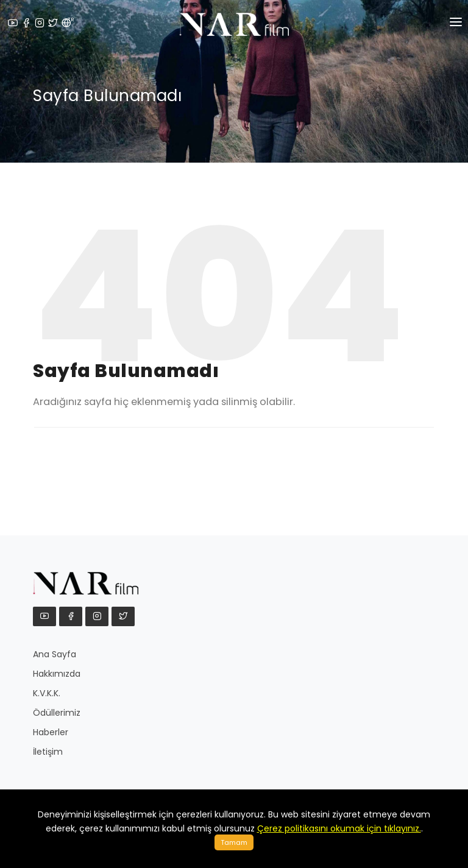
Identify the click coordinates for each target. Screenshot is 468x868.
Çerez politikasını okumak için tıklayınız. (339, 828)
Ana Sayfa (55, 654)
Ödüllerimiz (57, 713)
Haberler (51, 732)
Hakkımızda (57, 674)
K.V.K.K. (47, 693)
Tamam (234, 842)
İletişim (48, 752)
